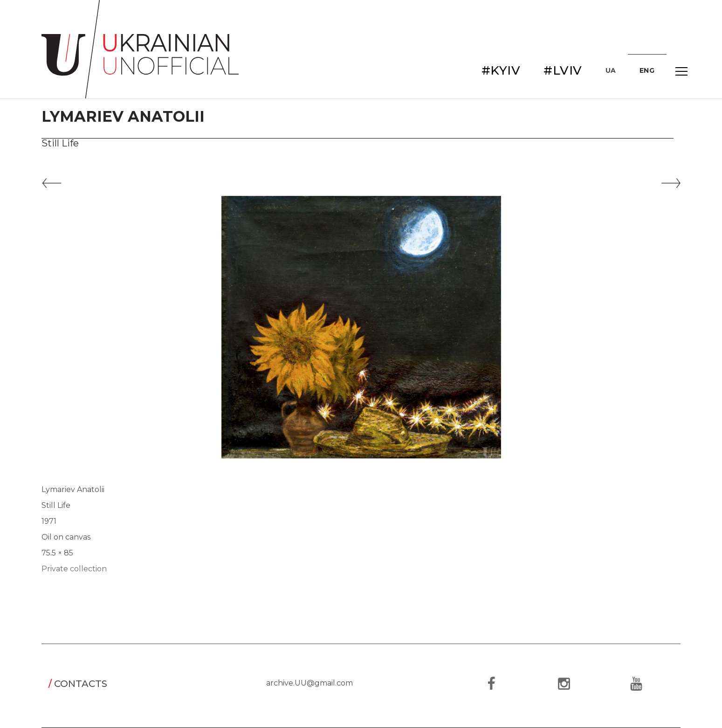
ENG (647, 70)
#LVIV (563, 70)
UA (611, 70)
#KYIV (501, 70)
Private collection (74, 569)
